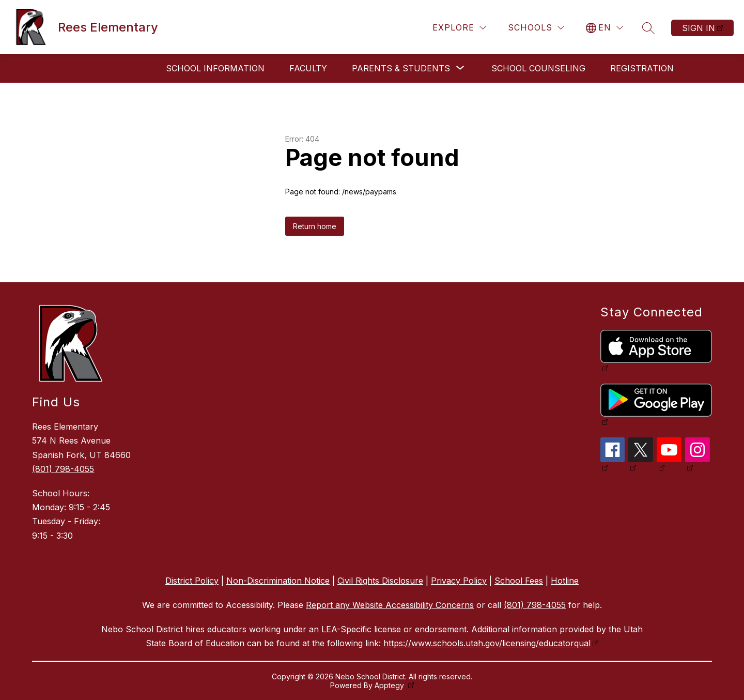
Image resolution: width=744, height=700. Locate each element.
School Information (215, 68)
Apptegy (390, 685)
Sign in (699, 28)
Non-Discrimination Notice (278, 581)
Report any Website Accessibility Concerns (390, 605)
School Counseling (538, 68)
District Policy (192, 581)
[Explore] (459, 28)
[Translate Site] (605, 28)
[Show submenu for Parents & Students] (401, 68)
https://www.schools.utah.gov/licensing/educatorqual (487, 643)
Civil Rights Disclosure (380, 581)
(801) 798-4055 (63, 469)
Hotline (565, 581)
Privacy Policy (459, 581)
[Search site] (648, 28)
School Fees (519, 581)
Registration (642, 68)
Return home (315, 226)
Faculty (308, 68)
